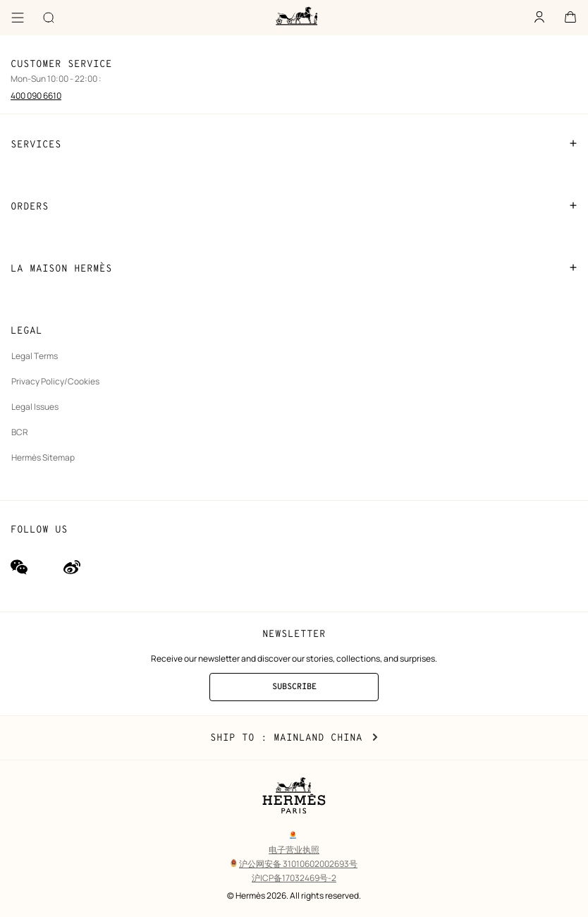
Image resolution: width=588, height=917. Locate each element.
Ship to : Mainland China (294, 738)
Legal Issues (35, 407)
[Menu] (18, 18)
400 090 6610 (36, 96)
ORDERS (294, 206)
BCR (20, 432)
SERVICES (294, 144)
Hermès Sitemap (43, 457)
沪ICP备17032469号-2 (294, 878)
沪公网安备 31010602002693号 (294, 864)
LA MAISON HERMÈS (294, 268)
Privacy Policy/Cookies (55, 381)
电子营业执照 (294, 850)
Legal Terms (35, 356)
